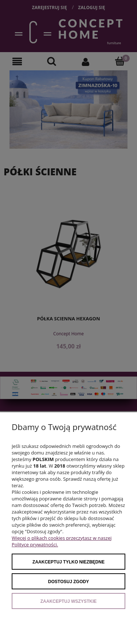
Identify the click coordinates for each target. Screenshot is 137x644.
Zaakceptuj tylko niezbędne (68, 562)
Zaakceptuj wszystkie (68, 601)
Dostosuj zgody (69, 582)
